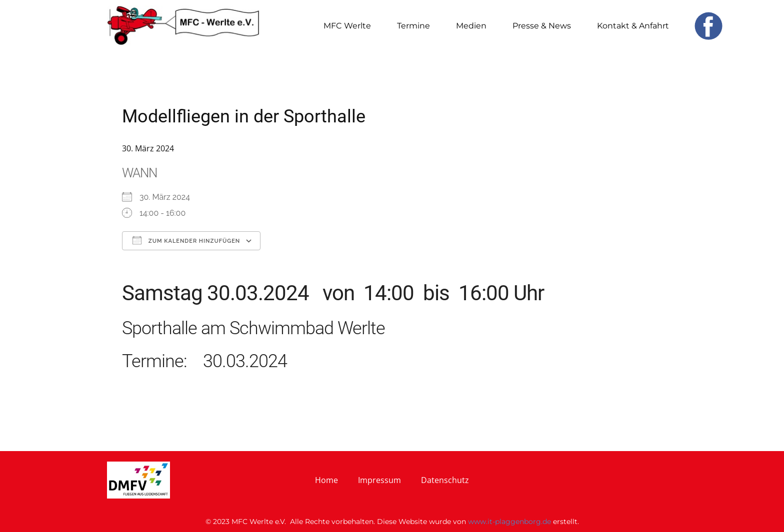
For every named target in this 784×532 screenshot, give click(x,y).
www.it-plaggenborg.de (509, 522)
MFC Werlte (347, 26)
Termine (413, 26)
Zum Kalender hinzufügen (186, 240)
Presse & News (542, 26)
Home (326, 480)
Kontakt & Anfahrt (633, 26)
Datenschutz (445, 480)
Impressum (379, 480)
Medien (471, 26)
